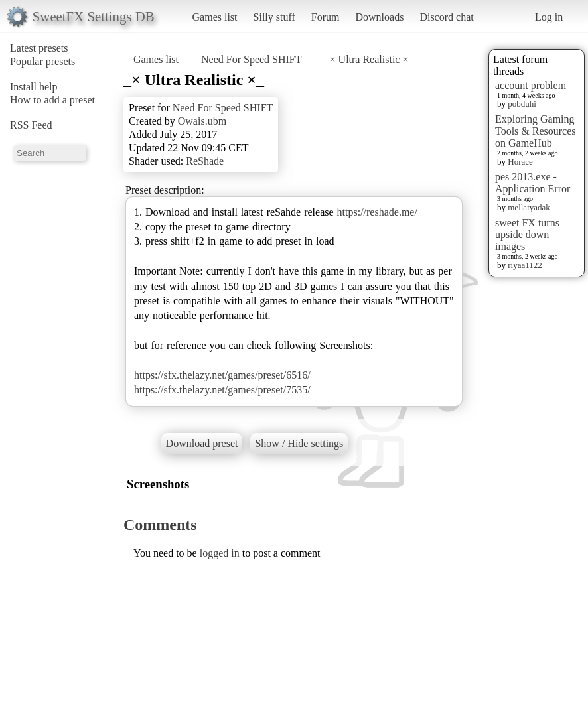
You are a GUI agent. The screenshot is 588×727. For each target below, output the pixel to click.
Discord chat (446, 17)
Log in (549, 17)
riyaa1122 (525, 265)
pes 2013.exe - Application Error (533, 183)
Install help (34, 87)
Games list (215, 17)
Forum (326, 17)
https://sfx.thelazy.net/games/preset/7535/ (222, 390)
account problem (531, 85)
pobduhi (522, 104)
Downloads (379, 17)
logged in (220, 553)
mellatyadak (529, 207)
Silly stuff (274, 17)
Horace (520, 162)
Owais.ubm (202, 121)
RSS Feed (31, 125)
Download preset (202, 443)
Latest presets (39, 48)
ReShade (205, 161)
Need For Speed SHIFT (252, 59)
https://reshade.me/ (377, 212)
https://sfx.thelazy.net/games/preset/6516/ (222, 375)
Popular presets (42, 61)
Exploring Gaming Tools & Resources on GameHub (536, 131)
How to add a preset (52, 100)
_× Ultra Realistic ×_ (369, 59)
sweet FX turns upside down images (527, 234)
